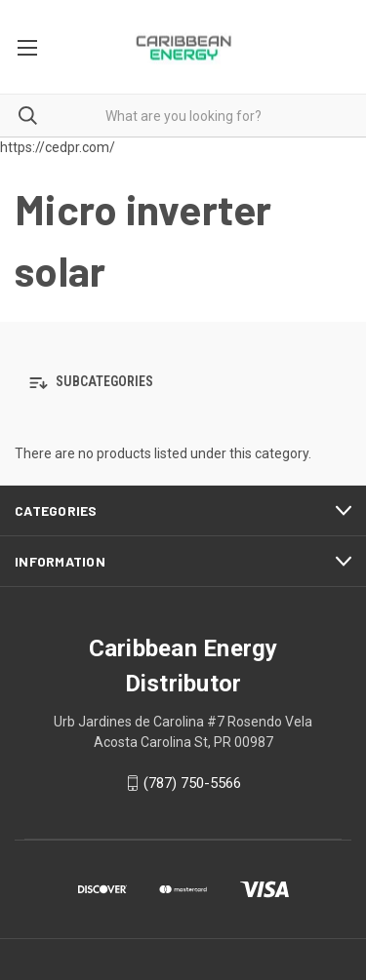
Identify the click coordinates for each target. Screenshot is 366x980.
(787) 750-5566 (192, 783)
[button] (183, 383)
